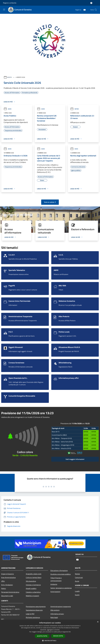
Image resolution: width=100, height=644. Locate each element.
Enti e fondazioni (7, 585)
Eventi (77, 595)
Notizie (75, 109)
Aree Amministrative (8, 578)
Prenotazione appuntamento (36, 606)
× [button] (98, 622)
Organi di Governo (7, 574)
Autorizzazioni (55, 592)
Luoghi (77, 591)
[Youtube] (84, 10)
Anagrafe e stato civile (34, 574)
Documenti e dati (7, 596)
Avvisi (10, 77)
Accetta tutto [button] (42, 636)
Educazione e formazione (59, 571)
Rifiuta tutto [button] (58, 636)
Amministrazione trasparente (61, 606)
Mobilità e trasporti (32, 596)
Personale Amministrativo (10, 592)
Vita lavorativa (31, 581)
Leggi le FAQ (30, 614)
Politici (4, 588)
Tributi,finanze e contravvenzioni (56, 579)
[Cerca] (96, 10)
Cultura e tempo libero (34, 578)
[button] (50, 641)
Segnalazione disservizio (34, 610)
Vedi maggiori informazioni (75, 459)
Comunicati (79, 578)
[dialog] (50, 632)
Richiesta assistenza (33, 617)
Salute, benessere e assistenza (61, 588)
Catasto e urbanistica (33, 592)
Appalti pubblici (31, 588)
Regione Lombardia (10, 3)
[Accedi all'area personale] (91, 3)
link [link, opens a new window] (70, 632)
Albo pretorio (55, 610)
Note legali (54, 617)
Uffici (3, 581)
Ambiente (54, 584)
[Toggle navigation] (4, 10)
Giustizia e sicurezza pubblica (61, 574)
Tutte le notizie (50, 202)
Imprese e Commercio (33, 585)
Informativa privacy (57, 614)
